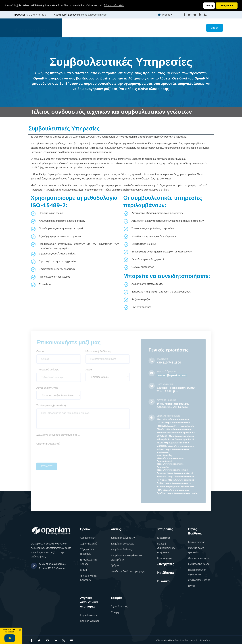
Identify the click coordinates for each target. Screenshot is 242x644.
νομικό (194, 641)
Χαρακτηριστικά (89, 544)
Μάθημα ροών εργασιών (196, 550)
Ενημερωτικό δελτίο (199, 564)
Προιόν (97, 28)
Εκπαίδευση (164, 538)
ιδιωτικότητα (205, 641)
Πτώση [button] (209, 6)
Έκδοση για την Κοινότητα (89, 578)
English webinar (89, 615)
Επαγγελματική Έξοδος (88, 562)
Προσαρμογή (164, 558)
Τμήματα (116, 566)
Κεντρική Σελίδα (77, 28)
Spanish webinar (90, 621)
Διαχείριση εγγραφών (123, 544)
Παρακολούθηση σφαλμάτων (197, 572)
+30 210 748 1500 (36, 15)
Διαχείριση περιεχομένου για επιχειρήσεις (126, 558)
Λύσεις (113, 28)
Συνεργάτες (152, 28)
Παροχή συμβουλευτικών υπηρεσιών (166, 548)
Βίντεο (192, 586)
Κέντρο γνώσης (197, 542)
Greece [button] (164, 15)
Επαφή (215, 28)
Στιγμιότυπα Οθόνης (199, 580)
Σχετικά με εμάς (119, 606)
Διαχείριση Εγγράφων (123, 538)
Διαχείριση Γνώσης (121, 550)
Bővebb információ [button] (114, 5)
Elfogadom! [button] (227, 6)
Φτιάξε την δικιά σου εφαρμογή (128, 571)
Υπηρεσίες (130, 28)
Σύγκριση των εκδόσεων (88, 552)
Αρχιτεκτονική (88, 538)
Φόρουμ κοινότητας (199, 558)
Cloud (83, 570)
